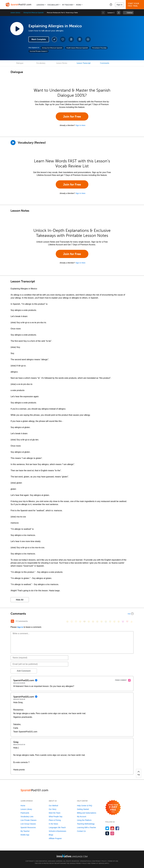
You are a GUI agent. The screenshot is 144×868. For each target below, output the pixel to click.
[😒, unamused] (80, 622)
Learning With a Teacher (87, 827)
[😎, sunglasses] (84, 622)
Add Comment (24, 671)
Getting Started (83, 809)
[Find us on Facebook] (117, 828)
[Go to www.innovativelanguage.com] (72, 856)
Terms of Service (98, 863)
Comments (105, 63)
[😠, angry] (89, 622)
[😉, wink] (102, 622)
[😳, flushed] (72, 622)
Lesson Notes (62, 63)
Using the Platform (84, 820)
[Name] (39, 658)
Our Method (53, 806)
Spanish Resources (28, 827)
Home (23, 806)
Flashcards (25, 813)
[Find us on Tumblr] (107, 833)
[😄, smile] (67, 622)
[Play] (13, 143)
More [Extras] (78, 5)
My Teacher (67, 5)
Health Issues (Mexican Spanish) (77, 48)
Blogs (51, 835)
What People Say (55, 817)
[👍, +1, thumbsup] (131, 622)
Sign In (119, 5)
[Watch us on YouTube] (112, 828)
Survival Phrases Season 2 (39, 51)
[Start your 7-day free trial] (113, 808)
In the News (53, 824)
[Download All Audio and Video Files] (88, 39)
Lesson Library (15, 13)
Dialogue (20, 63)
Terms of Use (113, 861)
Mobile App (25, 835)
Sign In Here (80, 125)
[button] (111, 5)
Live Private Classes (29, 820)
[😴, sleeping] (114, 622)
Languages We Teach (57, 827)
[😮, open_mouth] (119, 622)
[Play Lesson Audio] (17, 29)
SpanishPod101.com (87, 861)
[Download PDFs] (80, 39)
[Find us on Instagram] (112, 833)
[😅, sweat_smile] (97, 622)
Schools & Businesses (57, 831)
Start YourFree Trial (135, 5)
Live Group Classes (28, 824)
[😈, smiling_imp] (123, 622)
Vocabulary (53, 5)
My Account (81, 817)
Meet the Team (54, 813)
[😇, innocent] (110, 622)
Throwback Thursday (99, 48)
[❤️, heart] (127, 622)
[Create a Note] (71, 39)
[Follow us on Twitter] (107, 828)
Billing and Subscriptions (87, 813)
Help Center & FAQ (84, 806)
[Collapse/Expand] (72, 614)
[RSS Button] (12, 621)
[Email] (39, 664)
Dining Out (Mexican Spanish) (34, 13)
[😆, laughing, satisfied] (93, 622)
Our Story (52, 809)
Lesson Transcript (84, 63)
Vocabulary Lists (27, 817)
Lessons (40, 5)
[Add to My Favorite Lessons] (63, 39)
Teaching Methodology (86, 824)
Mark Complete (39, 39)
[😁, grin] (76, 622)
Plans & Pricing (55, 820)
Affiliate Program (55, 838)
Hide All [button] (20, 600)
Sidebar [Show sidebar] (130, 13)
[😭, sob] (106, 622)
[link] (119, 13)
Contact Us (81, 831)
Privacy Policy (101, 861)
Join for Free (72, 116)
